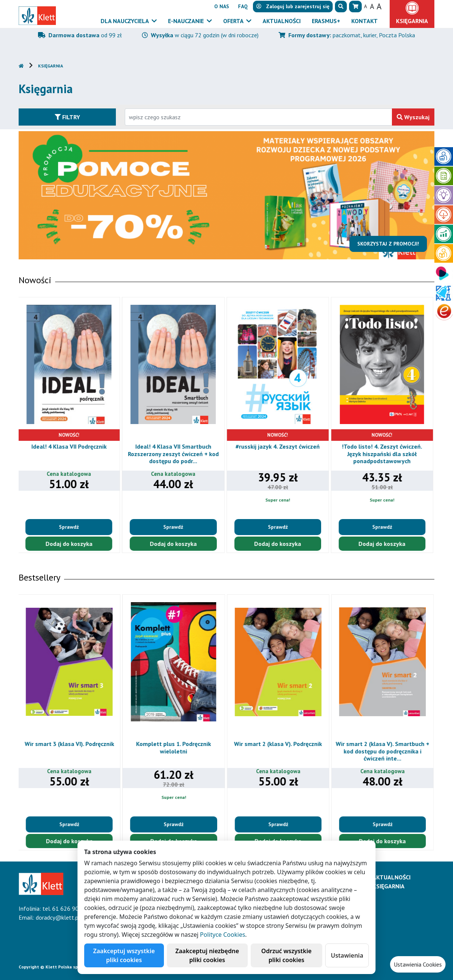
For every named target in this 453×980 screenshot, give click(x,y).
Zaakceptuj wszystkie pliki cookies (124, 955)
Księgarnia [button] (412, 21)
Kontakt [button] (365, 21)
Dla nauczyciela (125, 21)
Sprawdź (70, 527)
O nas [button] (222, 6)
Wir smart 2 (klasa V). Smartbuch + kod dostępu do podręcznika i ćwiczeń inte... (383, 751)
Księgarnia (50, 66)
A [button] (365, 6)
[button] (341, 7)
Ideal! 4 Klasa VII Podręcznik (70, 446)
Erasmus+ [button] (326, 21)
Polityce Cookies (223, 935)
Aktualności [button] (282, 21)
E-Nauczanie (187, 21)
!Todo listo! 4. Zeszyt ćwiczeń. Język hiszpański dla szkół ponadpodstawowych (383, 453)
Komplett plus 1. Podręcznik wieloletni (174, 747)
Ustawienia (347, 955)
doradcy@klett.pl (58, 917)
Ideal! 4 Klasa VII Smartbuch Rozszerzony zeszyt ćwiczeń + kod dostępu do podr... (174, 453)
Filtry (67, 117)
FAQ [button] (243, 6)
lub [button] (293, 6)
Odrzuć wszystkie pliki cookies (286, 955)
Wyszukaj (413, 117)
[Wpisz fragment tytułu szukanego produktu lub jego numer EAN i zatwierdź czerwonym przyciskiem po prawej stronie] (259, 117)
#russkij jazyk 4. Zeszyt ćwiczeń (279, 446)
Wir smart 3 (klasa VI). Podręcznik (70, 744)
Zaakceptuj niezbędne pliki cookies (207, 955)
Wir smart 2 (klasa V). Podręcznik (279, 744)
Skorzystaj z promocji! (389, 244)
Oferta (234, 21)
